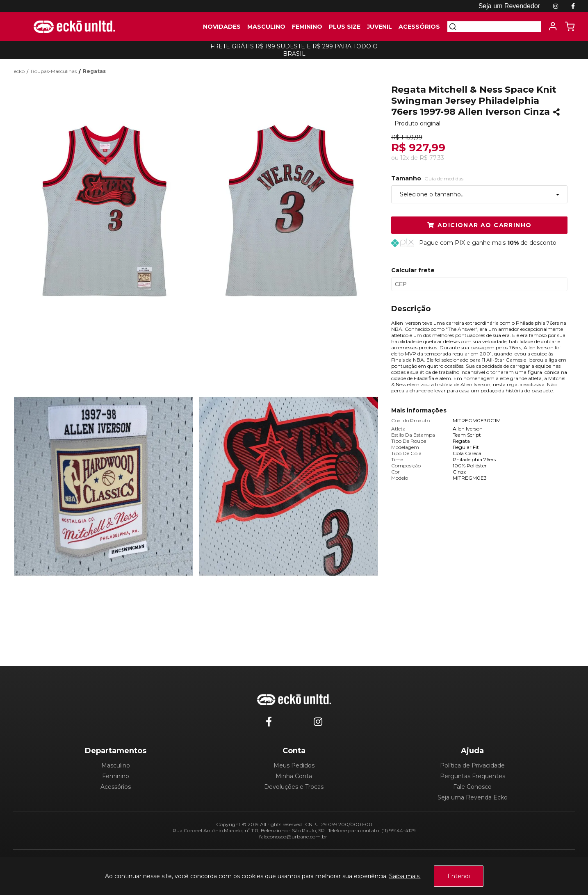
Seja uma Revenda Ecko (473, 797)
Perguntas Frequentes (473, 776)
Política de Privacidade (472, 765)
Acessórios (116, 787)
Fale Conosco (472, 787)
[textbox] (499, 27)
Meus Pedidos (294, 765)
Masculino (116, 765)
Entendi (459, 876)
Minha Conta (294, 776)
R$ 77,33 (432, 158)
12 (405, 158)
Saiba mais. (405, 876)
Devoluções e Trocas (294, 787)
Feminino (116, 776)
